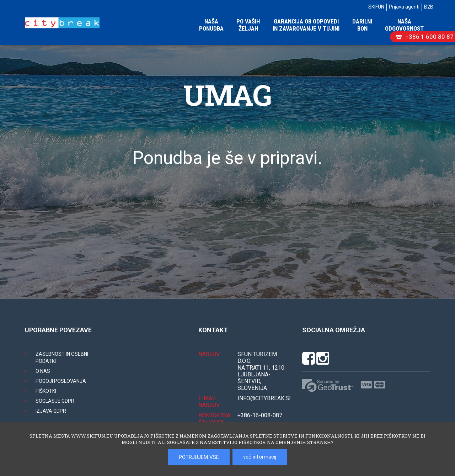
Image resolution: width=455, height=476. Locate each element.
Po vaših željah (248, 25)
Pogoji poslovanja (61, 381)
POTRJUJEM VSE (199, 457)
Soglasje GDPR (55, 401)
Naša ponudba (211, 25)
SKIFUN (376, 7)
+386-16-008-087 (260, 415)
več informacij (260, 457)
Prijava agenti (404, 7)
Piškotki (46, 391)
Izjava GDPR (51, 411)
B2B (429, 7)
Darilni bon (362, 25)
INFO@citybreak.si (264, 398)
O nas (43, 371)
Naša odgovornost (404, 25)
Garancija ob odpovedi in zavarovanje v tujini (306, 25)
